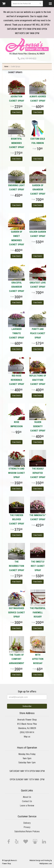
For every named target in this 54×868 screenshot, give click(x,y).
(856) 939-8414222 (27, 59)
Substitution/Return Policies (27, 831)
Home (6, 67)
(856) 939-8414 (27, 732)
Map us (27, 737)
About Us (27, 797)
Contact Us (27, 801)
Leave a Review (27, 806)
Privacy (27, 827)
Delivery (27, 823)
